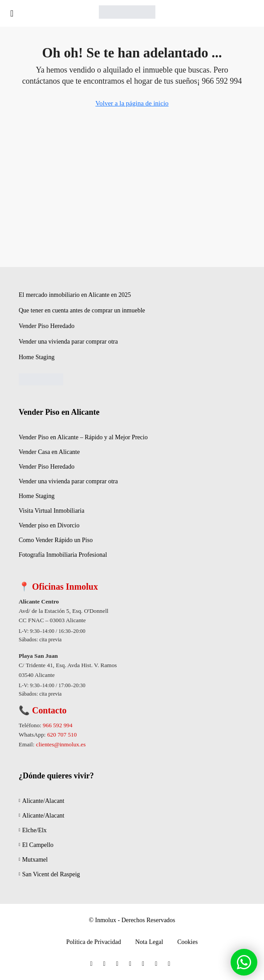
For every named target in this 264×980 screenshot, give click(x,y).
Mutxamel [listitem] (33, 860)
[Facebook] (93, 964)
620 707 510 (62, 735)
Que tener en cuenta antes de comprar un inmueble (82, 310)
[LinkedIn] (132, 964)
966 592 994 (57, 725)
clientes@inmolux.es (61, 744)
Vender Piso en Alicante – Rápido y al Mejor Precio (83, 437)
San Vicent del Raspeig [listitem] (49, 874)
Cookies (187, 942)
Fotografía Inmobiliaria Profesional (63, 555)
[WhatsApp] (171, 964)
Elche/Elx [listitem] (33, 830)
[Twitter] (106, 964)
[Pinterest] (158, 964)
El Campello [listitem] (36, 845)
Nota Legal (149, 942)
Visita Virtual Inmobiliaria (51, 511)
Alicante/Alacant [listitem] (42, 801)
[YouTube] (145, 964)
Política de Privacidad (94, 942)
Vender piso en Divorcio (49, 525)
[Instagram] (119, 964)
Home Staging (37, 357)
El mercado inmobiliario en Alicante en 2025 (75, 295)
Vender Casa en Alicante (49, 452)
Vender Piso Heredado (47, 326)
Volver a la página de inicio (132, 103)
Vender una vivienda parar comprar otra (68, 342)
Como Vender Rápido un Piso (56, 540)
